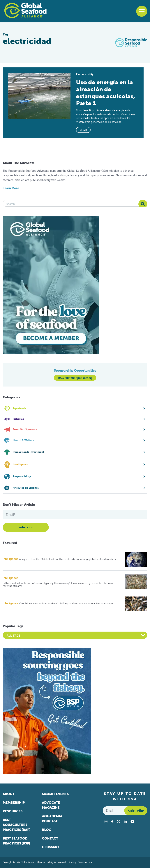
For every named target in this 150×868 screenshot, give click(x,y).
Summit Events (55, 794)
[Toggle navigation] (142, 11)
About (9, 794)
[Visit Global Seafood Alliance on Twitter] (119, 822)
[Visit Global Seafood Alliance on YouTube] (132, 822)
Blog (47, 830)
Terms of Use (85, 862)
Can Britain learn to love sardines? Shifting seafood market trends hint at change (66, 604)
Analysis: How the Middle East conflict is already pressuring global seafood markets (67, 559)
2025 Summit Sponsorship (75, 378)
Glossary (51, 847)
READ (83, 130)
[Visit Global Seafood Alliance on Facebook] (112, 822)
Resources (13, 811)
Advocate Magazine (51, 805)
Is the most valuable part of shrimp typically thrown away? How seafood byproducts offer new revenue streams (58, 585)
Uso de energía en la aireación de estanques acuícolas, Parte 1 (105, 93)
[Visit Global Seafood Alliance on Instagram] (106, 822)
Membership (14, 803)
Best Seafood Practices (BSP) (16, 841)
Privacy (72, 862)
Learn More (11, 188)
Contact (50, 838)
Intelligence (11, 559)
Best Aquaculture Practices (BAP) (17, 825)
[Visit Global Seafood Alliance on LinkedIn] (125, 822)
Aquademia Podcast (52, 819)
